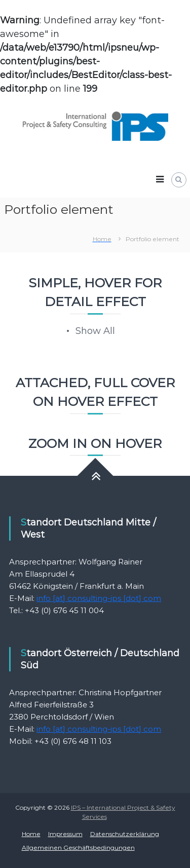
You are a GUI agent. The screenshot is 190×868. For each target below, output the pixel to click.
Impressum (65, 834)
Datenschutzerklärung (125, 834)
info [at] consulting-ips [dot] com (99, 598)
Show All (95, 331)
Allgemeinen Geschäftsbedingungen (78, 847)
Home (31, 834)
